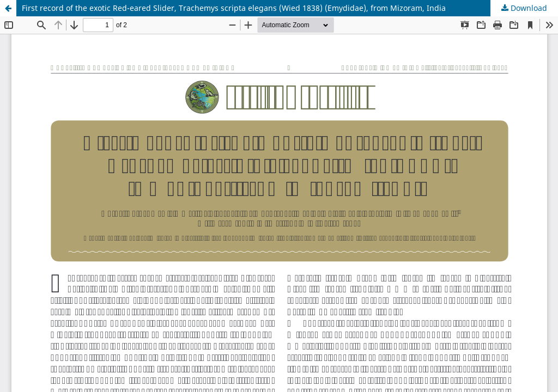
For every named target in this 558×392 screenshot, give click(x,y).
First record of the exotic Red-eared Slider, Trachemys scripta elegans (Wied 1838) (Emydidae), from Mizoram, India (234, 8)
